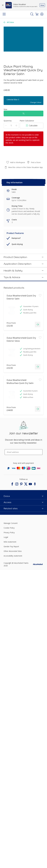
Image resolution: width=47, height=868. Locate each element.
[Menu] (4, 14)
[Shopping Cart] (37, 14)
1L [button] (24, 113)
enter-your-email (9, 746)
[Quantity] (11, 126)
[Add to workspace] (40, 592)
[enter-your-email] (24, 750)
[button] (42, 14)
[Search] (32, 14)
